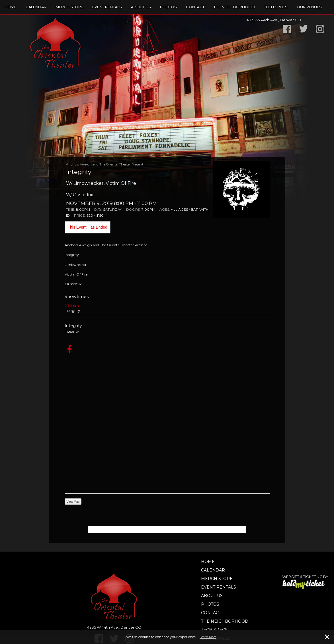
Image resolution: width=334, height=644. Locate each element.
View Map (73, 502)
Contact (195, 7)
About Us (141, 7)
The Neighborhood (234, 7)
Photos (168, 7)
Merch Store (69, 7)
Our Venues (309, 7)
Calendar (36, 7)
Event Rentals (107, 7)
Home (11, 7)
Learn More (208, 637)
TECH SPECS (276, 7)
